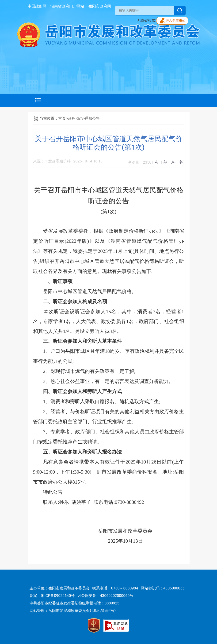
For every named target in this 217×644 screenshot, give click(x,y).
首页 (62, 118)
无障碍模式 (146, 20)
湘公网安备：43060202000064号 (105, 596)
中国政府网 (37, 6)
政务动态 (75, 118)
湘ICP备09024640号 (58, 596)
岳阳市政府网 (100, 6)
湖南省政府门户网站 (67, 6)
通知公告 (92, 118)
